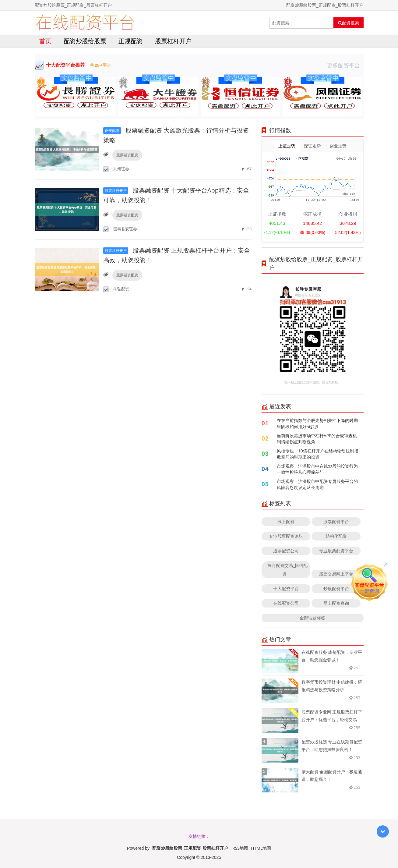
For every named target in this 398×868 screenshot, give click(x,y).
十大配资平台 (286, 588)
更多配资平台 (345, 65)
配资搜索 (349, 23)
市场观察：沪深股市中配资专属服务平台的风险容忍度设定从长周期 (317, 484)
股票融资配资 (127, 155)
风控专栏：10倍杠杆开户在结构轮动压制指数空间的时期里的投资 (318, 454)
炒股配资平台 (336, 588)
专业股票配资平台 (336, 551)
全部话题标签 (312, 618)
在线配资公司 (286, 603)
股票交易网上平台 (336, 574)
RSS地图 (240, 848)
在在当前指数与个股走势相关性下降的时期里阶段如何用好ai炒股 (317, 423)
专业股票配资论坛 (286, 536)
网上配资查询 (336, 603)
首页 (45, 41)
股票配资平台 (336, 521)
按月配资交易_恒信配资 (287, 570)
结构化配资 (336, 536)
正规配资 (131, 41)
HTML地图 (261, 848)
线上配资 (286, 521)
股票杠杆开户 (173, 41)
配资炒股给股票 (85, 41)
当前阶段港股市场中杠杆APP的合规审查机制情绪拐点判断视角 (317, 439)
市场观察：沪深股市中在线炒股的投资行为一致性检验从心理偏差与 (317, 469)
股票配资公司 (286, 551)
